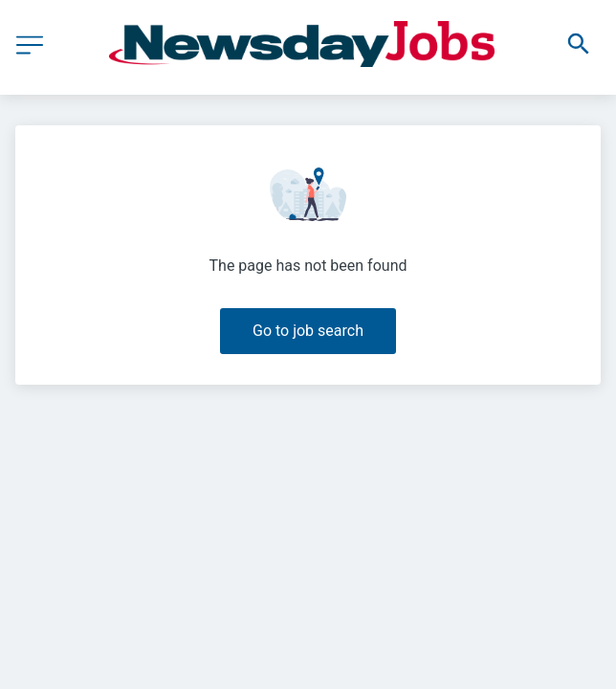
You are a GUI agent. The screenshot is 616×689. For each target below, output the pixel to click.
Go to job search (308, 331)
